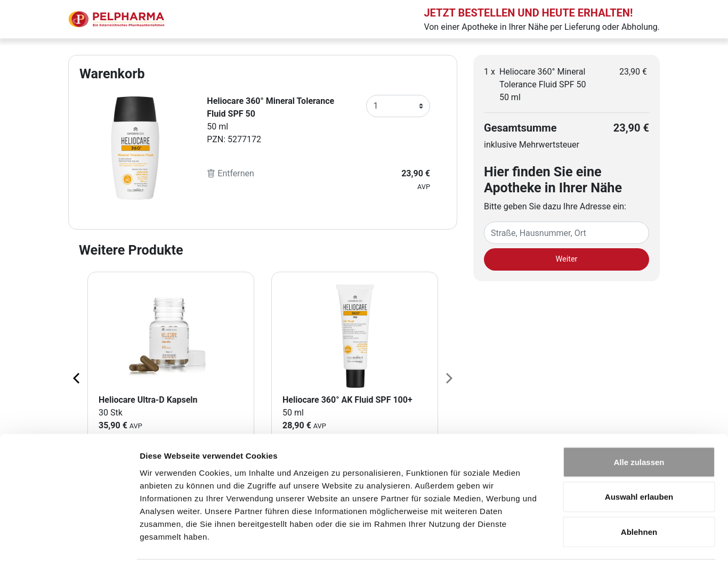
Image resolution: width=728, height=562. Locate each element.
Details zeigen (567, 541)
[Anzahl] (398, 106)
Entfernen (230, 173)
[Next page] (448, 378)
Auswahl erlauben (639, 457)
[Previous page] (77, 378)
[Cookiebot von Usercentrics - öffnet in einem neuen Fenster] (69, 541)
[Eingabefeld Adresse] (567, 233)
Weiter (567, 259)
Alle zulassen (639, 422)
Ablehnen (639, 492)
